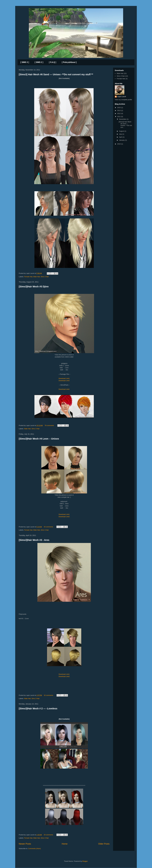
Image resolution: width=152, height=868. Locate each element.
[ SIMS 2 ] (39, 62)
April (121, 137)
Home (65, 844)
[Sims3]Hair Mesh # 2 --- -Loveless (38, 709)
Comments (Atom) (34, 849)
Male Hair (37, 277)
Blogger (85, 861)
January (122, 140)
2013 (119, 110)
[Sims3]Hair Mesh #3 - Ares (34, 540)
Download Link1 (64, 378)
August (122, 131)
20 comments (48, 835)
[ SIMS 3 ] (25, 62)
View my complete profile (123, 100)
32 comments (48, 695)
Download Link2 (64, 381)
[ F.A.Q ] (52, 62)
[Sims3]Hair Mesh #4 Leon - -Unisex (39, 439)
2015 (119, 108)
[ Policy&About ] (69, 62)
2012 (119, 113)
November (123, 119)
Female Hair (28, 277)
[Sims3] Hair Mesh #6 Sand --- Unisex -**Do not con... (125, 125)
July (121, 134)
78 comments (49, 425)
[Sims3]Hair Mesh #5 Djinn (34, 287)
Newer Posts (25, 844)
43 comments (48, 527)
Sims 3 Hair (45, 277)
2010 (119, 144)
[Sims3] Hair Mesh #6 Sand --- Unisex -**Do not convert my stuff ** (56, 74)
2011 (119, 117)
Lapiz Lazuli (122, 97)
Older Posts (104, 844)
